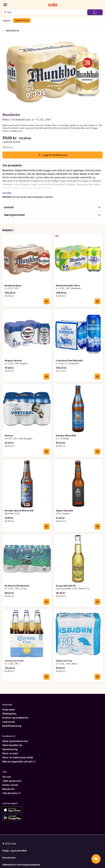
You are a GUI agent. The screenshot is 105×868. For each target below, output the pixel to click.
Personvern (9, 858)
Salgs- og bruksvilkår (15, 851)
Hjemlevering (10, 749)
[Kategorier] (5, 5)
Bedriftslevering (12, 726)
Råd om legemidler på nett (19, 762)
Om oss (7, 777)
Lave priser (9, 722)
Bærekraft (8, 789)
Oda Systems (12, 793)
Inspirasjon (9, 709)
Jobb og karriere (12, 781)
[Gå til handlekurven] (95, 12)
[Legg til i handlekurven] (46, 301)
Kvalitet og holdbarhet (15, 718)
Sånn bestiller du (12, 745)
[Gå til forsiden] (53, 5)
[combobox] (46, 12)
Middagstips (9, 714)
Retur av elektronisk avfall (18, 757)
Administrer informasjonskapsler (21, 865)
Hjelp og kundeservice (15, 741)
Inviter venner (10, 785)
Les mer (7, 193)
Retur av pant (10, 753)
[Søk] (5, 12)
